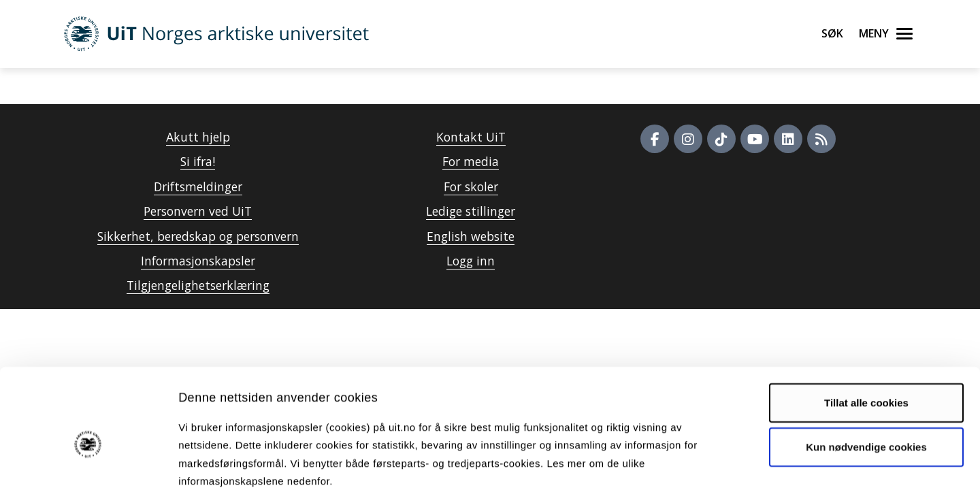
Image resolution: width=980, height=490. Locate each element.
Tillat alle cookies (866, 329)
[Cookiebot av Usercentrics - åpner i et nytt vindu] (88, 463)
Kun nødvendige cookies (866, 374)
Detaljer (725, 463)
